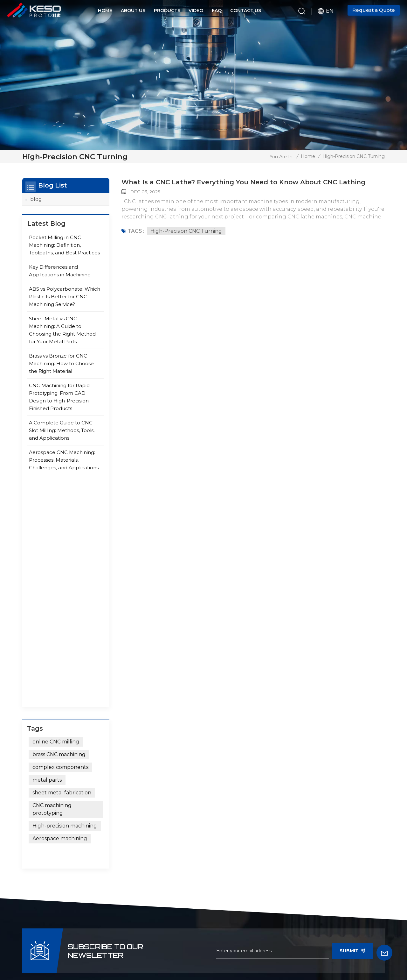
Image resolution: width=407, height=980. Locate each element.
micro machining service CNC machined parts (177, 781)
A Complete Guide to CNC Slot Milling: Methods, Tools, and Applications (62, 434)
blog (36, 199)
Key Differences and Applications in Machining (60, 275)
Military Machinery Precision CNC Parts (252, 881)
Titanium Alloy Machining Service (172, 913)
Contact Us (246, 11)
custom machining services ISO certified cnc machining (176, 875)
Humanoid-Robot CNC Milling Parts (246, 781)
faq (224, 943)
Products (167, 11)
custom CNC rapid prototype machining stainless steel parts (167, 834)
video (97, 943)
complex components (60, 549)
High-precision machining (65, 608)
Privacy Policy (230, 954)
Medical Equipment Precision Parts (254, 861)
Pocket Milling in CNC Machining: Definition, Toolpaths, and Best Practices (64, 249)
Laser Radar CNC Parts (245, 816)
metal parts (47, 562)
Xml (204, 954)
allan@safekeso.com (77, 791)
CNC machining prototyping (52, 591)
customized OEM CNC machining (169, 812)
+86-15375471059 (85, 779)
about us (156, 943)
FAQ (217, 11)
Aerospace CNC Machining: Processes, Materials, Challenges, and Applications (64, 464)
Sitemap (186, 954)
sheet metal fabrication (62, 575)
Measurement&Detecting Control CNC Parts (249, 899)
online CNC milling (56, 524)
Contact (194, 943)
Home (105, 11)
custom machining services (175, 797)
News (124, 943)
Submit (353, 719)
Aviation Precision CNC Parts (252, 827)
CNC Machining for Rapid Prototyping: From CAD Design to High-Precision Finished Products (59, 401)
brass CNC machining (59, 536)
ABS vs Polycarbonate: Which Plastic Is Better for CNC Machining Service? (65, 301)
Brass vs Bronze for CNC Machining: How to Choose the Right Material (61, 368)
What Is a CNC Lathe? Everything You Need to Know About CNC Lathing (243, 182)
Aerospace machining (60, 620)
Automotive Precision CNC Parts (250, 800)
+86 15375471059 (100, 803)
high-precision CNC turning (186, 231)
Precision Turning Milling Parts (171, 895)
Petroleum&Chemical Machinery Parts (244, 843)
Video (196, 11)
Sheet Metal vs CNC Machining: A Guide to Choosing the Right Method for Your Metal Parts (62, 334)
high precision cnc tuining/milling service (169, 857)
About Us (133, 11)
